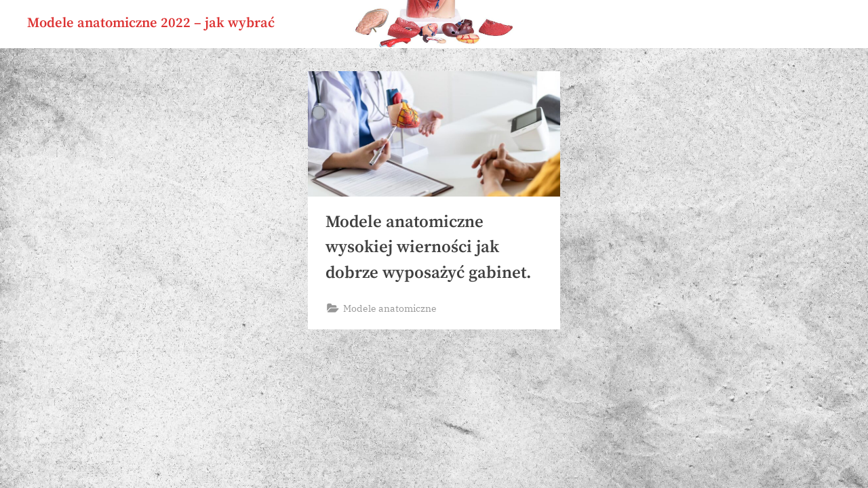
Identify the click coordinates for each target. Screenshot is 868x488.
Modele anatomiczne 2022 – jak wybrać (151, 23)
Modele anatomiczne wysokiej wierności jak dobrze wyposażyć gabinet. (428, 247)
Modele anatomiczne (390, 308)
